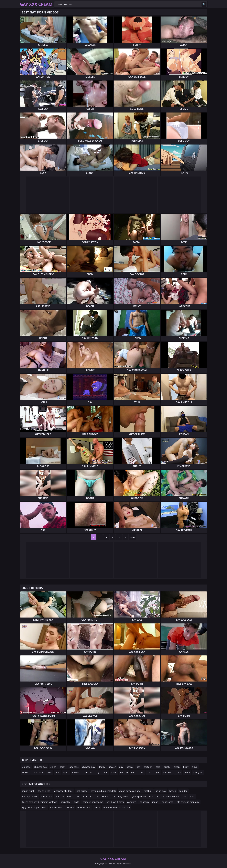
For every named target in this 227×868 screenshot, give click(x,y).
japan (155, 802)
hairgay (60, 796)
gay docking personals (34, 807)
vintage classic (30, 796)
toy (98, 772)
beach (173, 791)
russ (192, 796)
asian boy (161, 791)
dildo (76, 802)
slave (195, 767)
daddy (102, 767)
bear (49, 772)
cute (141, 772)
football (148, 791)
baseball (168, 772)
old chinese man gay (188, 802)
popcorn (144, 802)
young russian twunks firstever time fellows (155, 796)
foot (149, 772)
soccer (112, 767)
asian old (87, 796)
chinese (26, 767)
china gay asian (120, 796)
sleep (177, 767)
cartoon (148, 767)
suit (133, 772)
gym (157, 772)
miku (187, 772)
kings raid (47, 796)
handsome (38, 772)
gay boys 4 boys (115, 802)
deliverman (56, 807)
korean (124, 772)
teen (105, 772)
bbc (185, 796)
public (167, 767)
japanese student (63, 791)
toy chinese (44, 791)
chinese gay (40, 767)
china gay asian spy (130, 791)
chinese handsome (93, 802)
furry (186, 767)
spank (130, 767)
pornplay (65, 802)
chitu (178, 772)
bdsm (25, 772)
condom (132, 802)
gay (121, 767)
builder (183, 791)
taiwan (76, 772)
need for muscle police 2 (117, 807)
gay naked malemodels (103, 791)
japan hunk (28, 791)
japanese (74, 767)
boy (138, 767)
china (53, 767)
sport (66, 772)
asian (63, 767)
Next (133, 537)
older (114, 772)
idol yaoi (198, 772)
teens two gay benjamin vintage (40, 802)
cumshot (88, 772)
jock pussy (82, 791)
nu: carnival (102, 796)
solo (158, 767)
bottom (70, 807)
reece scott (73, 796)
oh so (97, 807)
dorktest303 (84, 807)
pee (57, 772)
